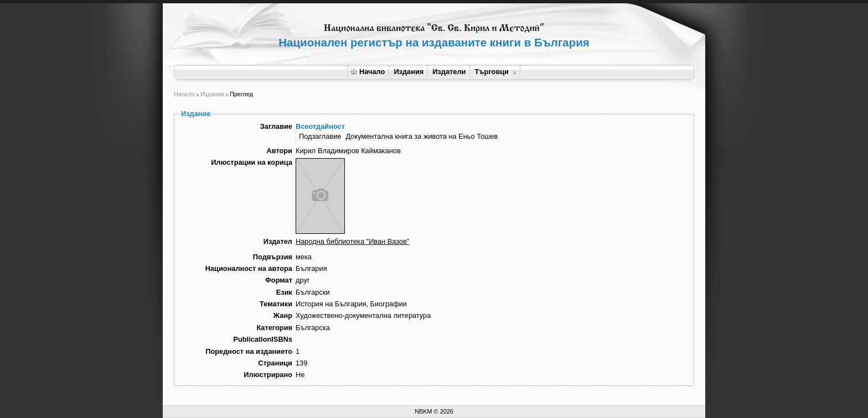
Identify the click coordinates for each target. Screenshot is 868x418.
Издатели (449, 72)
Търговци (495, 72)
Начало (368, 72)
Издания (409, 72)
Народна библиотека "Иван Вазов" (352, 241)
